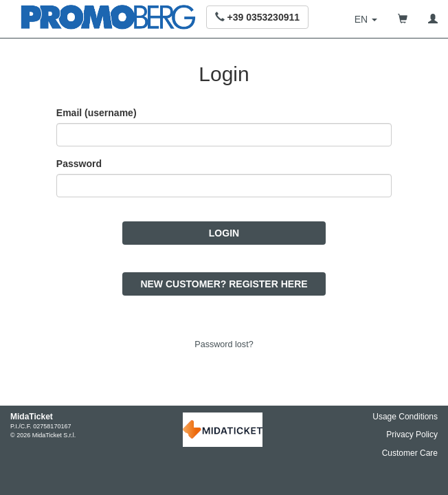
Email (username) (97, 117)
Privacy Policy (412, 434)
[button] (257, 17)
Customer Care (410, 453)
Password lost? (224, 349)
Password (79, 168)
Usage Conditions (405, 417)
